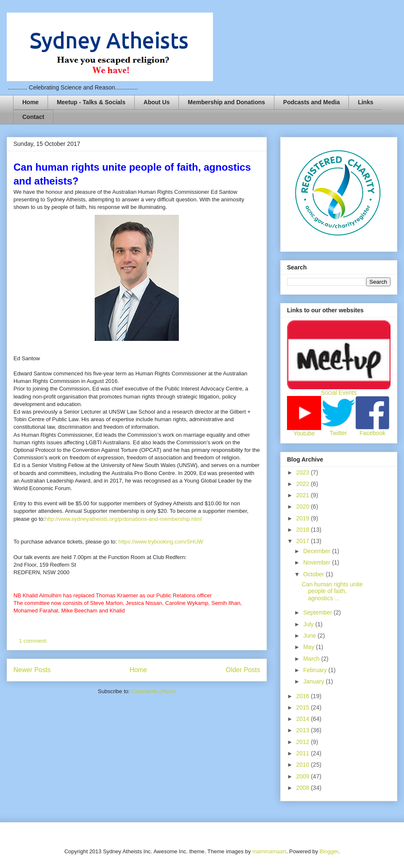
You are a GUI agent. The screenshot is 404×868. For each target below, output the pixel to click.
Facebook (372, 433)
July (309, 624)
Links (365, 102)
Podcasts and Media (312, 102)
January (314, 681)
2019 (304, 518)
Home (31, 102)
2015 (304, 707)
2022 (304, 484)
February (316, 670)
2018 (304, 530)
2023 (304, 472)
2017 (304, 541)
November (317, 562)
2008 (304, 788)
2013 (304, 730)
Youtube (304, 433)
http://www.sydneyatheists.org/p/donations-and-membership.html (123, 519)
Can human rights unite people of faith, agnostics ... (332, 591)
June (310, 636)
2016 (304, 696)
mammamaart (269, 851)
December (317, 551)
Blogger (329, 851)
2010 (304, 765)
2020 (304, 507)
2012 (304, 742)
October (314, 574)
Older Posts (243, 670)
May (309, 647)
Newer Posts (32, 670)
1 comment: (34, 641)
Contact (33, 117)
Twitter (338, 433)
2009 (304, 776)
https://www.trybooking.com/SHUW (161, 542)
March (312, 659)
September (318, 612)
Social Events (339, 393)
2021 (304, 495)
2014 (304, 719)
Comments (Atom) (153, 691)
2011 (304, 753)
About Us (157, 102)
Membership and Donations (226, 102)
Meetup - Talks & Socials (91, 102)
